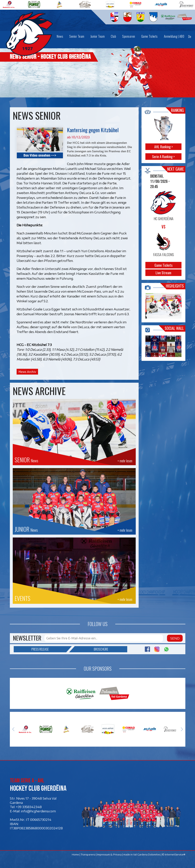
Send (175, 638)
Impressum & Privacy (109, 854)
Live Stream (163, 273)
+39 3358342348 (29, 807)
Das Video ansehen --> (40, 155)
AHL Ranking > (163, 147)
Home (75, 854)
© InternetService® (174, 854)
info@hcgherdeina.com (38, 811)
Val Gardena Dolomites (147, 854)
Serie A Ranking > (163, 157)
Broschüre (91, 649)
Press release (49, 649)
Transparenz (88, 854)
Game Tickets (163, 265)
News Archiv (27, 372)
